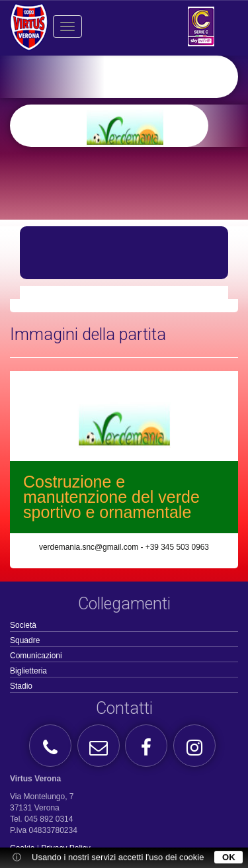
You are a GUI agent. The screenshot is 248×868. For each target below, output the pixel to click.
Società (23, 625)
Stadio (21, 686)
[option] (145, 126)
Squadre (25, 640)
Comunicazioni (36, 656)
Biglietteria (28, 671)
